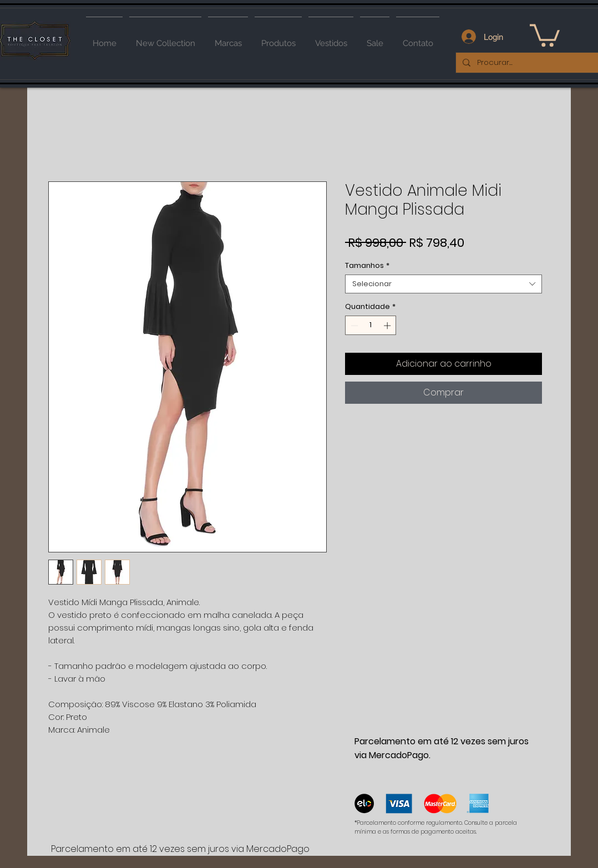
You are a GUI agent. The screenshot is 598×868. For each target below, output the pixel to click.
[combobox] (444, 284)
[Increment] (388, 326)
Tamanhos (367, 266)
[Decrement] (353, 326)
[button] (545, 34)
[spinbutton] (371, 326)
